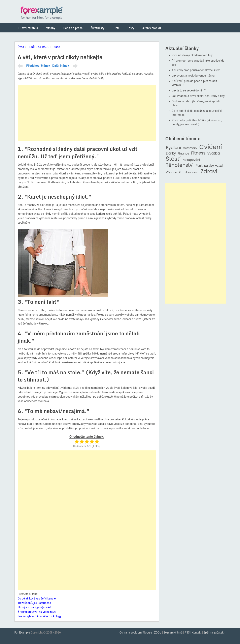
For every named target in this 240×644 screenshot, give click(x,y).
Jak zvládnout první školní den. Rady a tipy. (199, 96)
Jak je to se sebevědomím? (189, 90)
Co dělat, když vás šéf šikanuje (37, 598)
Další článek (61, 66)
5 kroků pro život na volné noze (37, 612)
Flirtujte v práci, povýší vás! (34, 607)
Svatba (214, 153)
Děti (116, 28)
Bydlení (174, 148)
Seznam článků (173, 633)
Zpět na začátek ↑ (215, 633)
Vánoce (172, 172)
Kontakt (197, 633)
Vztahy (51, 28)
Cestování (190, 148)
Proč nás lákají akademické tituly (192, 55)
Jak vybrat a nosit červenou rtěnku (193, 76)
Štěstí (173, 159)
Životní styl (98, 28)
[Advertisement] (87, 113)
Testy (131, 28)
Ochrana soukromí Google (136, 633)
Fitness (198, 153)
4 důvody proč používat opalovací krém (196, 70)
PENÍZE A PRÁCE (38, 47)
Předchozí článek (38, 66)
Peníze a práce (73, 28)
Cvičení (211, 147)
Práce (56, 47)
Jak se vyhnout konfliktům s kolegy (40, 616)
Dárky (171, 153)
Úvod (21, 47)
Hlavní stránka (28, 28)
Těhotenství (180, 165)
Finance (184, 154)
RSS (187, 633)
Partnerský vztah (210, 166)
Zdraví (209, 172)
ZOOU (158, 633)
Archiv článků (152, 28)
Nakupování (191, 160)
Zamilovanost (189, 172)
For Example (22, 633)
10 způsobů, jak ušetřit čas (34, 603)
